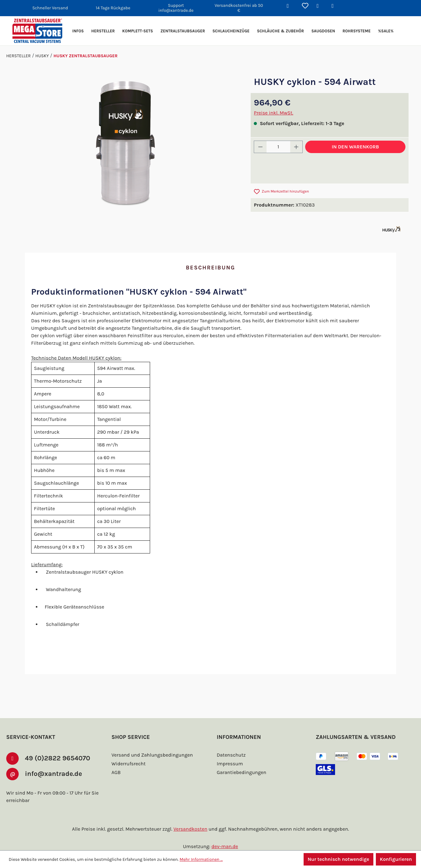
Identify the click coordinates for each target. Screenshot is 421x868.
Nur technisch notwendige (338, 859)
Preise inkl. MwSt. (274, 113)
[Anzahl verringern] (260, 147)
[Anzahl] (278, 147)
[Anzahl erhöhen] (296, 147)
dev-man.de (225, 846)
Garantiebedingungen (241, 772)
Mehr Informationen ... (199, 859)
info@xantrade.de (56, 773)
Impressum (229, 764)
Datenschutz (231, 755)
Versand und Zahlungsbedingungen (151, 755)
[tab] (210, 268)
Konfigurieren (396, 859)
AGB (117, 772)
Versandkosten (192, 829)
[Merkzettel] (305, 6)
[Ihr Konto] (320, 6)
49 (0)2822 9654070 (59, 758)
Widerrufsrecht (128, 764)
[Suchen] (290, 6)
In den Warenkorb (355, 147)
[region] (125, 144)
